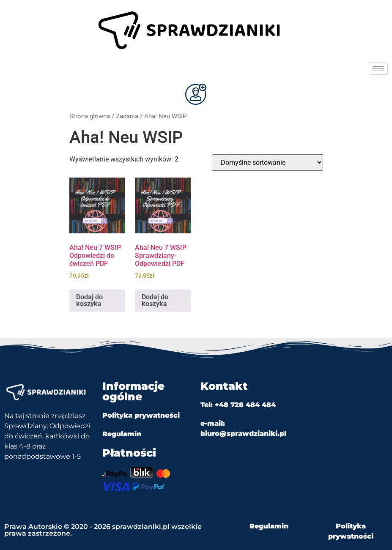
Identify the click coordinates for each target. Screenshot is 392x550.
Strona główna (90, 116)
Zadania (127, 116)
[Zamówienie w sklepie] (267, 163)
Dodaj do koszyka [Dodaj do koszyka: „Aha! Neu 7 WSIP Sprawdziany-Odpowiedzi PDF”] (155, 300)
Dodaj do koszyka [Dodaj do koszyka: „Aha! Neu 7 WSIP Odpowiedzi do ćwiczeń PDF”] (89, 300)
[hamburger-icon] (378, 69)
